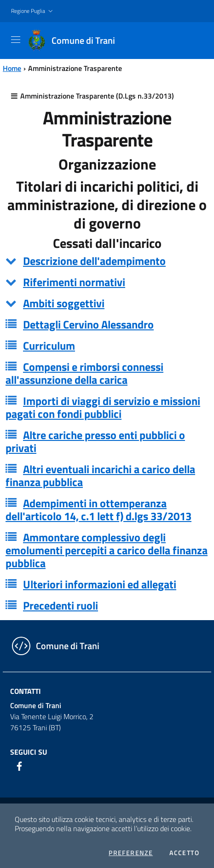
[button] (33, 11)
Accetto (184, 853)
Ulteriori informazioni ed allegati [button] (100, 584)
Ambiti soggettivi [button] (64, 303)
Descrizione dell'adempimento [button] (94, 261)
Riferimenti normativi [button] (74, 282)
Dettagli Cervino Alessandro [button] (88, 324)
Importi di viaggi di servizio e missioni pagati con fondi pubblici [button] (103, 407)
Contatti (26, 691)
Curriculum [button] (49, 346)
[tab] (107, 261)
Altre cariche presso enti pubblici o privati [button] (95, 441)
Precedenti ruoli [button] (61, 605)
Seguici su (29, 752)
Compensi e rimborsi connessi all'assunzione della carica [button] (84, 373)
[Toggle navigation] (16, 40)
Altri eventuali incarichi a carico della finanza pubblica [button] (100, 475)
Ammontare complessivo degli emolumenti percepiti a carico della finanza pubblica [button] (107, 550)
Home (12, 68)
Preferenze (131, 853)
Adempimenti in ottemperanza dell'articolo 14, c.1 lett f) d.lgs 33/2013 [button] (98, 510)
